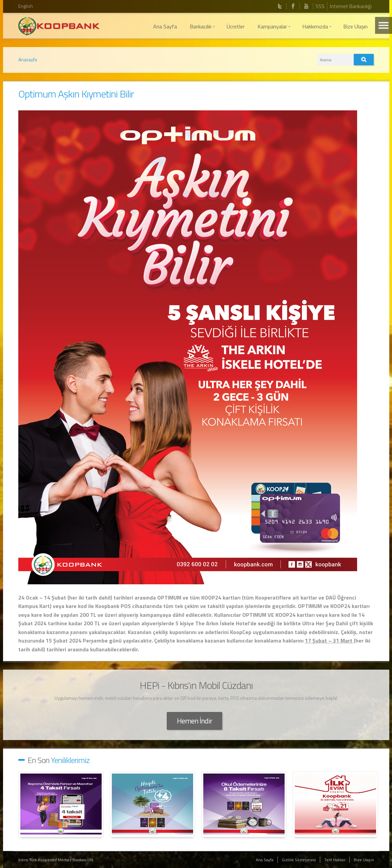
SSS (320, 6)
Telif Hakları (335, 860)
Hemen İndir (194, 721)
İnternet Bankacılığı (351, 6)
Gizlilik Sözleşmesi (299, 860)
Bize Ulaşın (364, 860)
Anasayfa (28, 59)
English (26, 6)
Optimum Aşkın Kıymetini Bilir (76, 94)
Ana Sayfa (265, 860)
